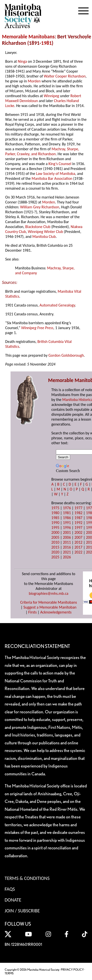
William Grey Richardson (40, 207)
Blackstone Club (38, 227)
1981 (46, 43)
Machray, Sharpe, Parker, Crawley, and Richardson (42, 151)
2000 (55, 532)
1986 (67, 518)
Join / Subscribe (22, 911)
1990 (55, 523)
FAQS (10, 889)
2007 (78, 537)
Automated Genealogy (57, 305)
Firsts (32, 612)
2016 (67, 547)
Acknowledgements (56, 612)
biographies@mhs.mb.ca (48, 593)
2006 (67, 537)
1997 (78, 528)
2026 (67, 557)
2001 (67, 532)
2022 (78, 552)
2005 (55, 537)
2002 (78, 532)
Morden (34, 81)
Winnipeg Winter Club (45, 232)
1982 (78, 513)
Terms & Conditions (27, 878)
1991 (67, 523)
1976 (67, 508)
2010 (55, 542)
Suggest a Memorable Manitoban (50, 607)
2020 (55, 552)
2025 (55, 557)
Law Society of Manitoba (56, 174)
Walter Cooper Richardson (65, 76)
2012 (78, 542)
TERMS (9, 973)
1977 (78, 508)
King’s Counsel (60, 164)
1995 (55, 528)
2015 (55, 547)
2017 (78, 547)
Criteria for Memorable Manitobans (49, 602)
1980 (55, 513)
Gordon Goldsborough (66, 355)
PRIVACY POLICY (72, 970)
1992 (78, 523)
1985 (55, 518)
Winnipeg (52, 96)
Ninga (22, 61)
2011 (67, 542)
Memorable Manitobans (28, 37)
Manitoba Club (44, 237)
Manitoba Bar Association (52, 178)
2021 (67, 552)
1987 (78, 518)
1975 (55, 508)
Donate (13, 900)
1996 (67, 528)
